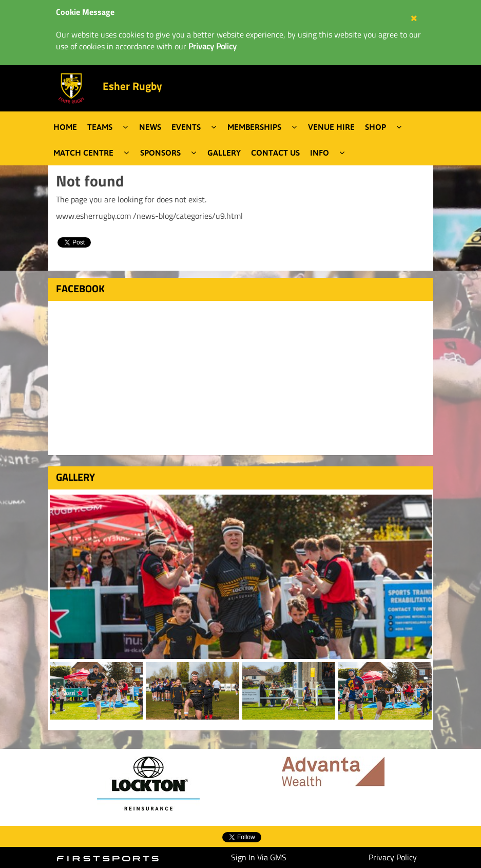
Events (186, 127)
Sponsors (160, 153)
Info (320, 153)
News (150, 127)
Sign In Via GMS (259, 857)
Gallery (224, 153)
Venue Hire (331, 127)
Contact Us (275, 153)
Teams (100, 127)
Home (65, 127)
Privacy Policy (393, 857)
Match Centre (83, 153)
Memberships (254, 127)
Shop (376, 127)
